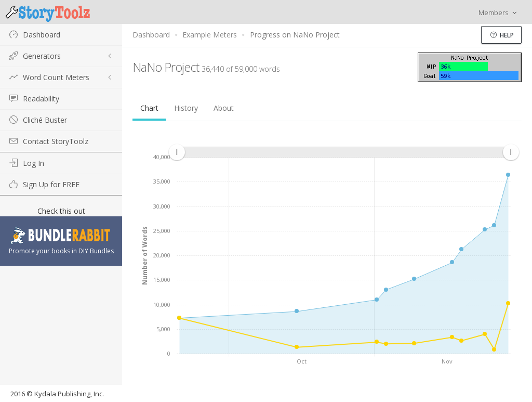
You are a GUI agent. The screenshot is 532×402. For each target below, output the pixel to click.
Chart (149, 108)
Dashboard (151, 35)
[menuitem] (344, 152)
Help (502, 35)
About (224, 108)
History (186, 108)
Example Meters (210, 35)
